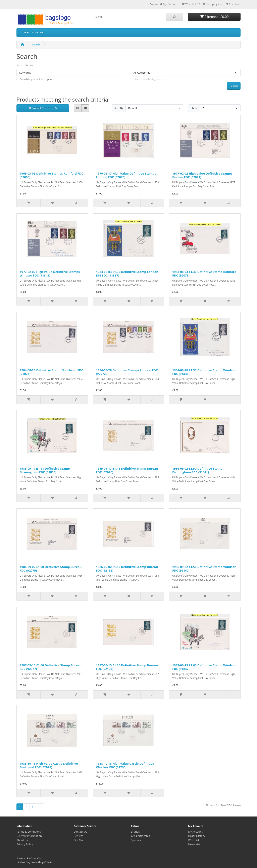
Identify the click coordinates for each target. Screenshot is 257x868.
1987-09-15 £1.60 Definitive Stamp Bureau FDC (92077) (51, 667)
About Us (22, 840)
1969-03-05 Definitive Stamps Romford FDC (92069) (52, 175)
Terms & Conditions (29, 832)
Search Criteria (25, 65)
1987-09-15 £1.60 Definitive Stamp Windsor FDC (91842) (204, 667)
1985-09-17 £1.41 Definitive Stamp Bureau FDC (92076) (127, 470)
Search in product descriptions (37, 79)
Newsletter (195, 844)
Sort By (119, 108)
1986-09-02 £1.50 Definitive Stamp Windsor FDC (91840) (204, 569)
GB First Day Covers (34, 32)
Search (36, 45)
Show (194, 108)
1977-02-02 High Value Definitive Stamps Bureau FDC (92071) (202, 175)
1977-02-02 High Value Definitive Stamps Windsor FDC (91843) (50, 274)
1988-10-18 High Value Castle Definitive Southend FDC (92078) (49, 765)
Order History (197, 836)
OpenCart (36, 858)
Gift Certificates (140, 836)
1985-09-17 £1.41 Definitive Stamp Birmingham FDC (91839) (45, 470)
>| (40, 807)
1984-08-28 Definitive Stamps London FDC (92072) (127, 372)
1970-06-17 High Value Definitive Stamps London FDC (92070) (126, 175)
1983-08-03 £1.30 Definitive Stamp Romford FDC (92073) (204, 274)
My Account (195, 832)
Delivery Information (29, 836)
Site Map (79, 840)
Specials (136, 840)
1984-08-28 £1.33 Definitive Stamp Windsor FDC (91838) (204, 372)
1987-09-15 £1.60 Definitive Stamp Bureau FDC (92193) (127, 667)
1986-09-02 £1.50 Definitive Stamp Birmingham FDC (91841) (197, 470)
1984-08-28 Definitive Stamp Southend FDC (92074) (51, 372)
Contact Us (80, 832)
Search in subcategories (148, 79)
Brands (135, 832)
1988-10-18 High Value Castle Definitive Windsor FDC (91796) (125, 765)
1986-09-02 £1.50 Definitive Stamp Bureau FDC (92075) (51, 569)
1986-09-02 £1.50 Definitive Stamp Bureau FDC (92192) (127, 569)
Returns (79, 836)
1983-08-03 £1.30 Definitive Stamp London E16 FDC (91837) (127, 274)
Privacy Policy (25, 844)
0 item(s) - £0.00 (214, 17)
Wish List (194, 840)
